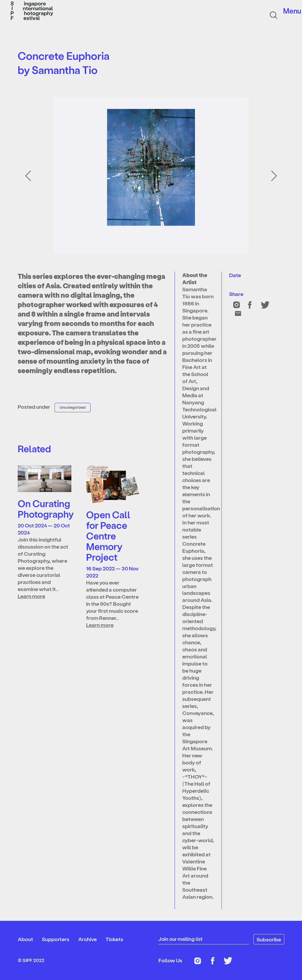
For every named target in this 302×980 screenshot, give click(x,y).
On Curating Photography (46, 509)
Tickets (114, 939)
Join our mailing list (182, 939)
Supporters (56, 939)
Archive (87, 939)
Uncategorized (73, 407)
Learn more (31, 596)
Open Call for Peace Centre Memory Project (108, 536)
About (25, 939)
